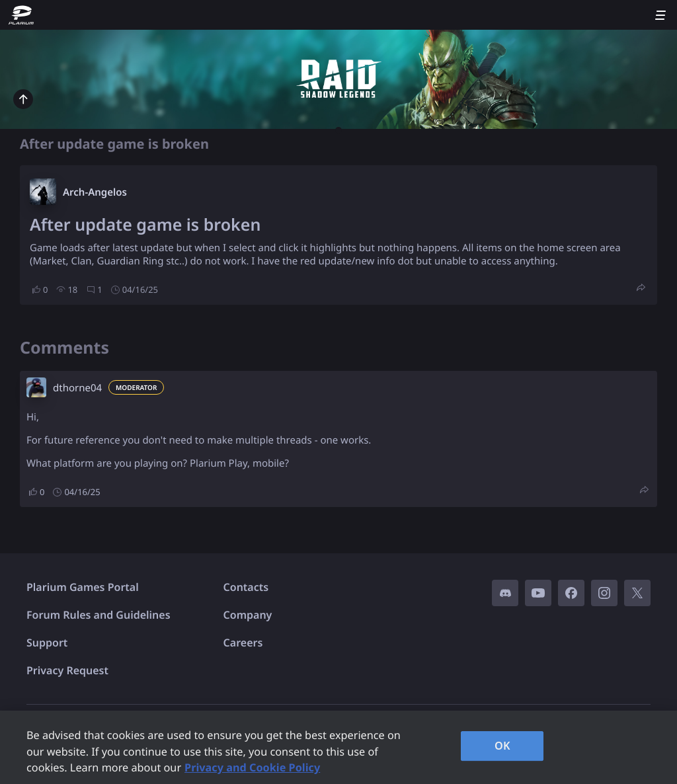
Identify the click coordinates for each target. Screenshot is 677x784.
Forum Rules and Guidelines (99, 615)
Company (248, 615)
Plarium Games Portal (83, 587)
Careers (243, 643)
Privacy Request (67, 670)
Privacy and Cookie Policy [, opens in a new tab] (252, 767)
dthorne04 (77, 388)
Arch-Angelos (95, 192)
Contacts (246, 587)
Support (47, 643)
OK (502, 746)
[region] (338, 747)
